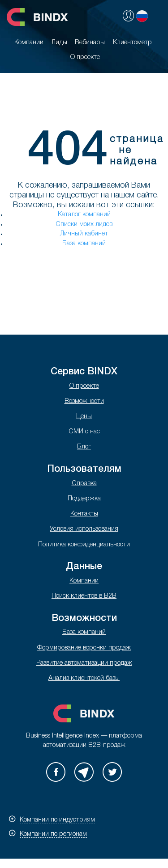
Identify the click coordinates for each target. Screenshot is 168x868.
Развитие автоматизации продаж (84, 663)
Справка (84, 484)
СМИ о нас (84, 432)
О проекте (84, 386)
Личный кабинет (84, 234)
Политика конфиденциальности (84, 545)
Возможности (84, 401)
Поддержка (84, 499)
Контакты (84, 514)
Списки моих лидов (84, 224)
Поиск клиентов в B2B (84, 596)
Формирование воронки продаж (84, 648)
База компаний (84, 244)
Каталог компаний (84, 215)
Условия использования (84, 529)
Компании (84, 581)
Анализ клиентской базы (84, 678)
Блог (84, 447)
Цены (84, 417)
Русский (142, 16)
